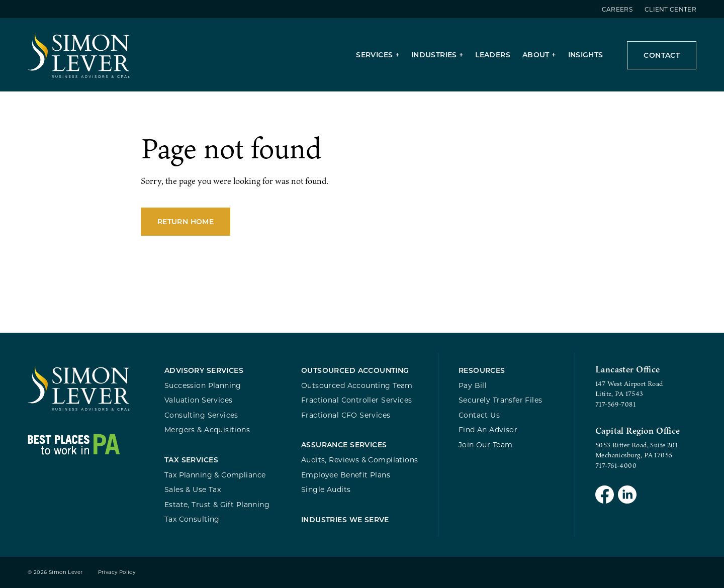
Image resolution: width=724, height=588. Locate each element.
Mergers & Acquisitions (207, 429)
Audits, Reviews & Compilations (359, 460)
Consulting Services (201, 415)
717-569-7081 (615, 404)
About (536, 55)
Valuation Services (199, 400)
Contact (662, 55)
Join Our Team (485, 445)
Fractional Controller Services (356, 400)
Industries (434, 55)
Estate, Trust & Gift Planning (217, 504)
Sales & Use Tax (193, 489)
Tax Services (191, 460)
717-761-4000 (616, 465)
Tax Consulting (192, 519)
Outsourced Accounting (355, 370)
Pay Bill (473, 385)
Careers (617, 9)
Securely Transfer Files (501, 400)
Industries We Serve (345, 519)
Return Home (186, 221)
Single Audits (326, 489)
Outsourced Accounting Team (357, 385)
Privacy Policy (117, 572)
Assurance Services (344, 445)
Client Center (670, 9)
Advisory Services (204, 370)
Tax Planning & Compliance (215, 475)
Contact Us (479, 415)
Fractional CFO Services (346, 415)
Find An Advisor (488, 429)
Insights (586, 55)
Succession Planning (203, 385)
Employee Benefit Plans (346, 475)
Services (374, 55)
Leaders (493, 55)
